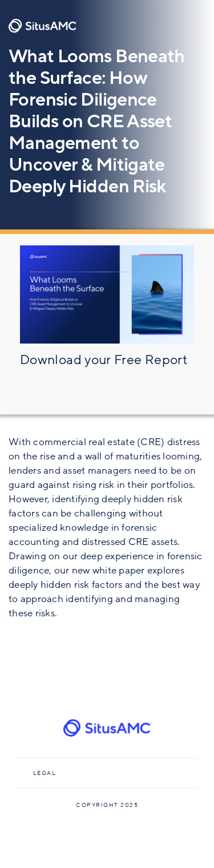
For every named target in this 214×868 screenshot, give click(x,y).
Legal (45, 773)
